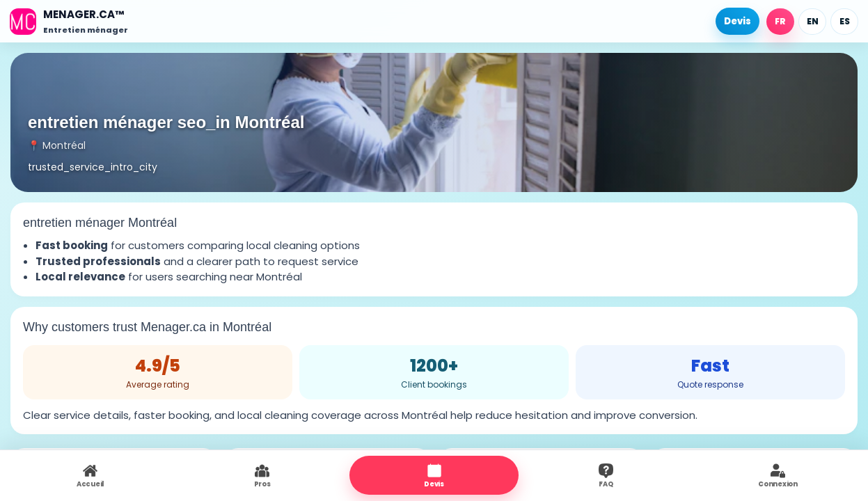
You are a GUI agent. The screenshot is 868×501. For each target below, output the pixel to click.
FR (780, 21)
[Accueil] (69, 21)
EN (813, 21)
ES (845, 21)
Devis (737, 21)
